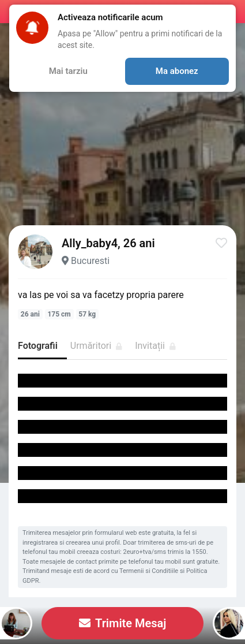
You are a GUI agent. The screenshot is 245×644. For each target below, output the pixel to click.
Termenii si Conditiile (149, 571)
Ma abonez (177, 71)
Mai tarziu (68, 71)
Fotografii (38, 346)
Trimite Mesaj (123, 623)
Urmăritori (96, 346)
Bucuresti (90, 261)
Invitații (155, 346)
